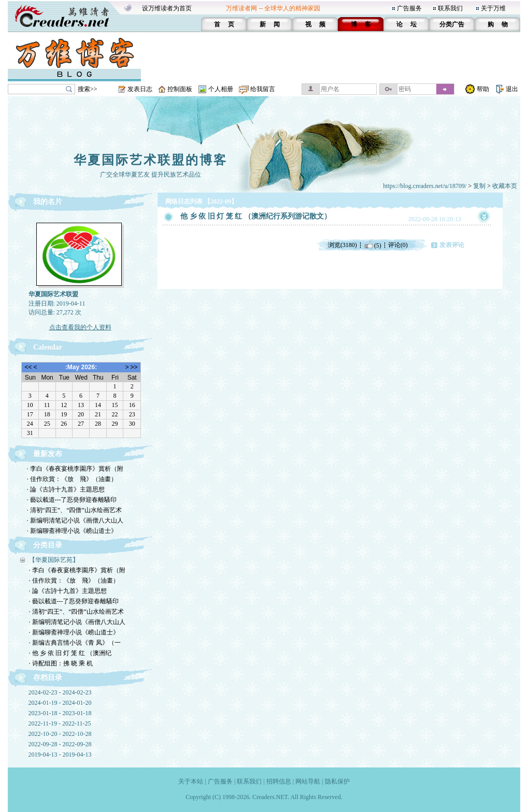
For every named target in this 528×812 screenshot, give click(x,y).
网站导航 (308, 781)
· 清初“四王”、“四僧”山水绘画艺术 (74, 510)
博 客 (361, 24)
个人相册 (221, 89)
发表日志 (140, 89)
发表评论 (452, 245)
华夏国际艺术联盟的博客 (151, 160)
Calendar (48, 347)
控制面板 (180, 89)
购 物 (498, 24)
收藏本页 (505, 186)
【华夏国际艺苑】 (54, 560)
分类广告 (452, 24)
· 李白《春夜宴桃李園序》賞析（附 (75, 469)
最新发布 (48, 454)
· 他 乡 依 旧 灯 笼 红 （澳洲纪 (70, 653)
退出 (512, 89)
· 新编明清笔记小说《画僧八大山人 (75, 520)
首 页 (224, 24)
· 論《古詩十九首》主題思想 (66, 489)
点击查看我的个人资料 (80, 327)
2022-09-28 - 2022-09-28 (60, 744)
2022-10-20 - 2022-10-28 (60, 734)
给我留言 (263, 89)
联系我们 (450, 8)
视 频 (315, 24)
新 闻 (270, 24)
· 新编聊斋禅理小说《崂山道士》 (72, 531)
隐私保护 (337, 781)
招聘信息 (279, 781)
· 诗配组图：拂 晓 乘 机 (61, 663)
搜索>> (88, 89)
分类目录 (48, 545)
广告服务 (409, 8)
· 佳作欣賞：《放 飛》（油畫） (72, 479)
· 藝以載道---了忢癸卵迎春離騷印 (72, 500)
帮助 (483, 89)
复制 (479, 186)
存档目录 (48, 678)
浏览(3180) (343, 245)
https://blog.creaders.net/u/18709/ (425, 186)
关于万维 (493, 8)
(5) (373, 245)
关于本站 (191, 781)
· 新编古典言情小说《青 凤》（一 (75, 643)
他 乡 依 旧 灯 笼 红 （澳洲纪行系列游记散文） (256, 216)
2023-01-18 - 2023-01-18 (60, 713)
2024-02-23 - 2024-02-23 (60, 692)
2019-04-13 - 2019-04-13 (60, 755)
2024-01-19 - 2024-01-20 (60, 703)
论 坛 (406, 24)
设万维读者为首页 (167, 8)
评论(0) (398, 245)
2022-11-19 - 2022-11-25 (60, 723)
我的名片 (48, 202)
